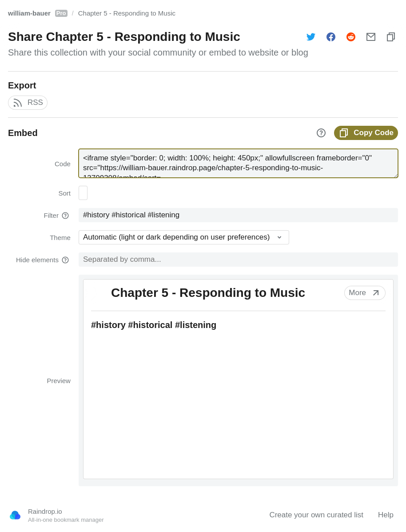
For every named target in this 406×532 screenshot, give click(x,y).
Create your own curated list (316, 515)
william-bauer (38, 13)
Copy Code (366, 133)
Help (386, 515)
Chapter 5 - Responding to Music (127, 13)
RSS (28, 103)
